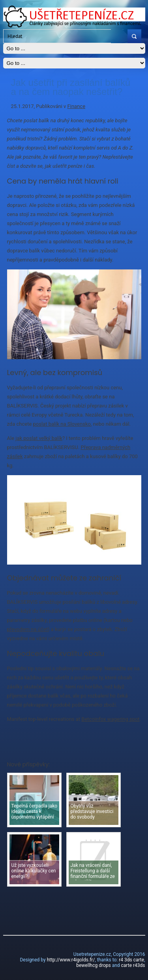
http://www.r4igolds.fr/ (71, 960)
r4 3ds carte (131, 960)
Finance (76, 106)
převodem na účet (27, 629)
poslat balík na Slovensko (62, 424)
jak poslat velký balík (39, 438)
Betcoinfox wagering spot (110, 719)
